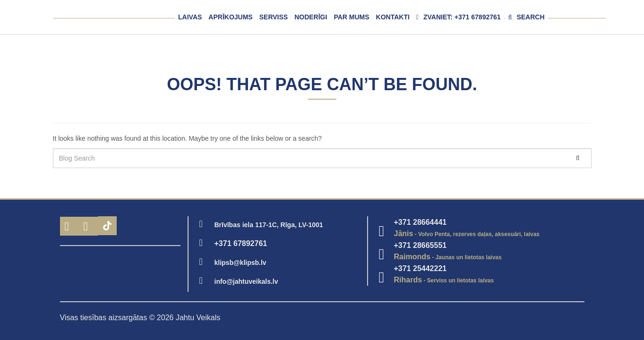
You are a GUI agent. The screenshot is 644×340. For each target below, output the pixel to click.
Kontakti (393, 17)
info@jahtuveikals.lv (246, 281)
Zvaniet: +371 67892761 (459, 17)
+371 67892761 (241, 243)
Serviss (274, 17)
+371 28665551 (421, 245)
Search (527, 17)
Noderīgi (311, 17)
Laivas (190, 17)
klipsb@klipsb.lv (240, 263)
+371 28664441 (421, 222)
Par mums (351, 17)
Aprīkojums (230, 17)
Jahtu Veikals (198, 318)
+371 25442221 (421, 268)
